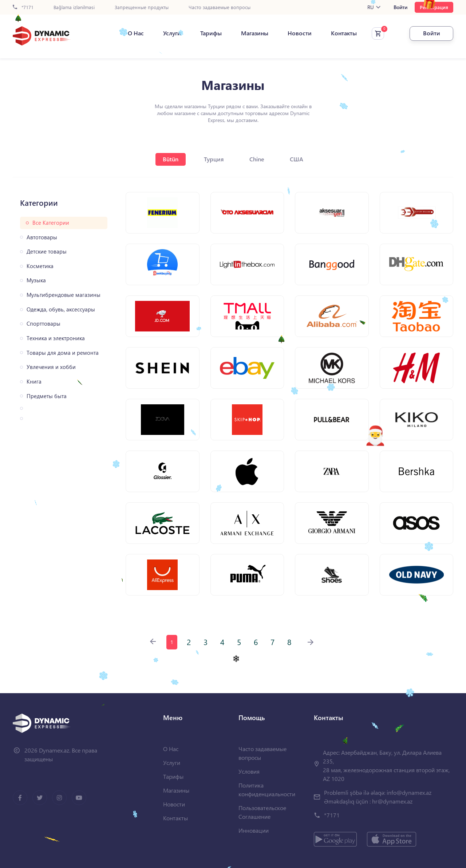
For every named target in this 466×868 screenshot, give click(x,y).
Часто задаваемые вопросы (220, 7)
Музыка (36, 280)
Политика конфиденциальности (267, 790)
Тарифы (211, 33)
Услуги (172, 33)
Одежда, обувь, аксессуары (61, 309)
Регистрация (434, 7)
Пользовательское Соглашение (262, 812)
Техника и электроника (56, 338)
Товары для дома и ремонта (63, 353)
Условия (249, 771)
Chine (257, 159)
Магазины (255, 33)
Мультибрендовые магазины (64, 295)
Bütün (171, 159)
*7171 (23, 7)
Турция (214, 159)
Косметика (40, 266)
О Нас (136, 33)
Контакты (344, 33)
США (297, 159)
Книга (34, 382)
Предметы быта (47, 396)
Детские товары (47, 252)
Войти (400, 7)
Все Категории (51, 223)
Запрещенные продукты (142, 7)
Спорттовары (44, 324)
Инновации (254, 830)
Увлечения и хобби (51, 367)
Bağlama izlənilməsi (74, 7)
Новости (300, 33)
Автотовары (42, 237)
